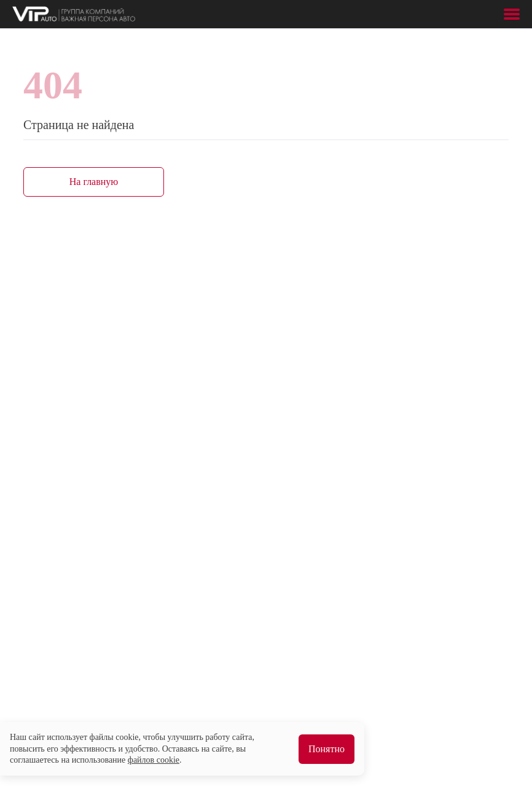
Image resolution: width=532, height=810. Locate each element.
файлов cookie (154, 760)
